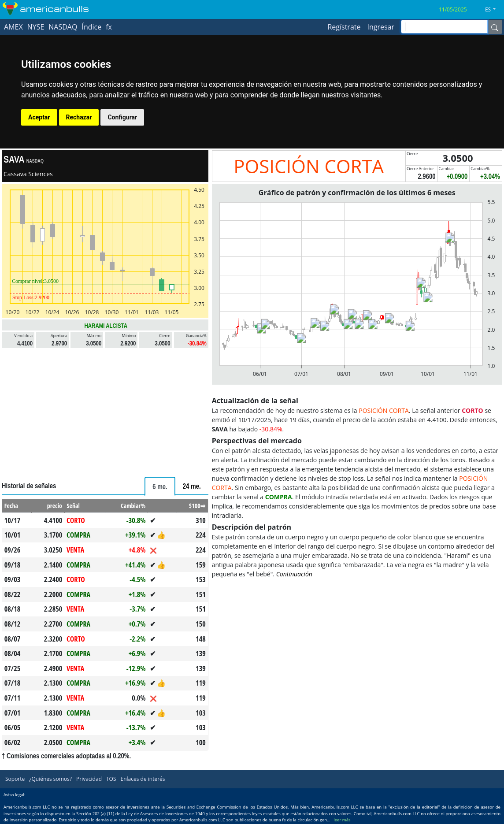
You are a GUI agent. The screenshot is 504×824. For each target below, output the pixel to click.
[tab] (160, 486)
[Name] (495, 27)
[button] (494, 10)
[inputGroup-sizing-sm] (444, 27)
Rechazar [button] (79, 117)
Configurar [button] (122, 117)
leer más (342, 820)
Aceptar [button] (39, 117)
